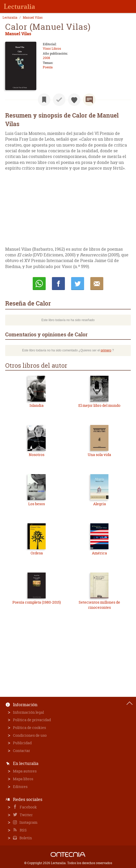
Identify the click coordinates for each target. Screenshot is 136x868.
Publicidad (22, 743)
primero (106, 350)
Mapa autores (25, 771)
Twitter (26, 815)
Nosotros (37, 455)
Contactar (22, 751)
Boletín (25, 838)
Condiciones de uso (30, 735)
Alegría (100, 504)
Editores (20, 787)
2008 (46, 58)
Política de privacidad (32, 720)
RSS (23, 830)
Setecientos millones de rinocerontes (99, 605)
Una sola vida (99, 455)
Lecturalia (10, 18)
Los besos (37, 504)
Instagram (28, 822)
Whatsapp (39, 284)
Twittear (78, 284)
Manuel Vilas (33, 18)
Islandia (37, 405)
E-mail (97, 284)
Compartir (58, 284)
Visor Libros (52, 49)
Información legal (28, 712)
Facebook (28, 807)
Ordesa (37, 553)
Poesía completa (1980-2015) (37, 602)
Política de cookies (29, 728)
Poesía (48, 67)
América (99, 553)
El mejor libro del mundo (99, 405)
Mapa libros (23, 779)
